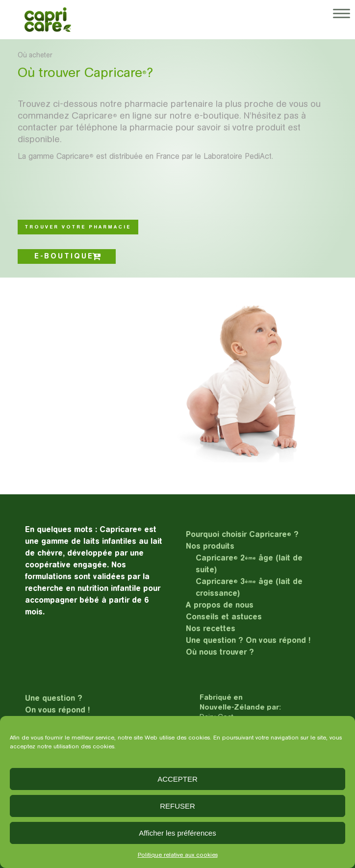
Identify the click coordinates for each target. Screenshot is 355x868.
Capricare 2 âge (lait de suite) (249, 564)
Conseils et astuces (224, 617)
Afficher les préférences (177, 833)
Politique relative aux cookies (178, 855)
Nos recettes (211, 628)
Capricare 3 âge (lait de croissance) (249, 587)
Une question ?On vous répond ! (57, 704)
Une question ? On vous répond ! (248, 640)
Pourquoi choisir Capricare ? (242, 534)
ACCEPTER (177, 779)
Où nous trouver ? (220, 652)
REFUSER (177, 806)
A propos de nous (220, 605)
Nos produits (210, 546)
